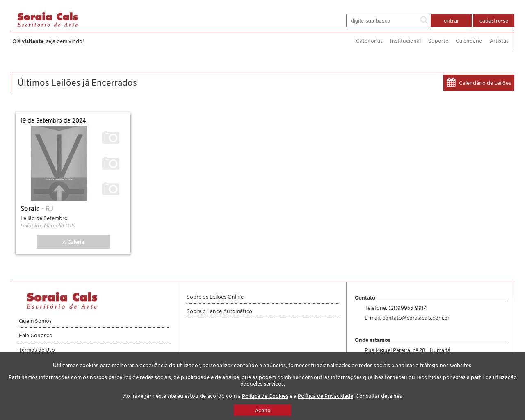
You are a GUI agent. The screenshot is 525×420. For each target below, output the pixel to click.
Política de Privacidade (325, 396)
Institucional (405, 41)
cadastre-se (494, 20)
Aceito (263, 410)
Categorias (369, 41)
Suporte (438, 41)
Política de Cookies (265, 396)
